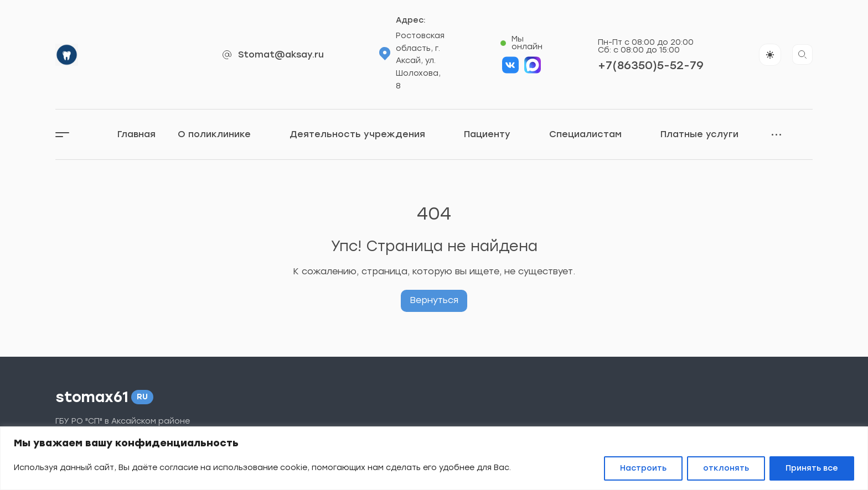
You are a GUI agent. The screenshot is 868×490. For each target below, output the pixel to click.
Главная (136, 134)
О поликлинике (223, 134)
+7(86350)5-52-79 (651, 65)
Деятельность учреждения (366, 134)
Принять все (812, 468)
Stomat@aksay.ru (281, 55)
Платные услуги (708, 134)
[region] (434, 458)
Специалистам (594, 134)
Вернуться (434, 300)
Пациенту (495, 134)
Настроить (643, 468)
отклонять (726, 468)
